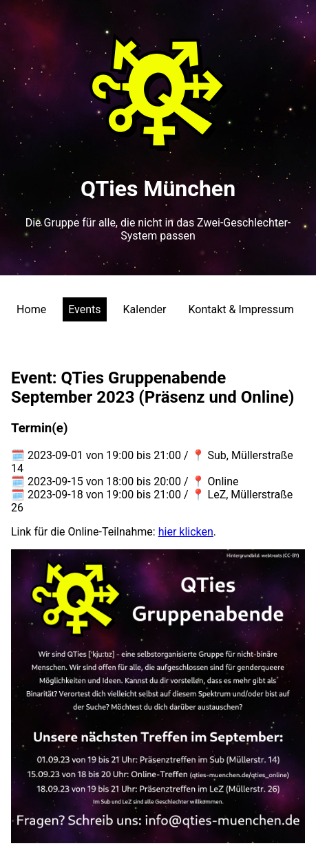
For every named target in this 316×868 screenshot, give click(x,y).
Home (31, 309)
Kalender (145, 309)
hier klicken (186, 532)
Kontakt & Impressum (241, 309)
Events (84, 309)
